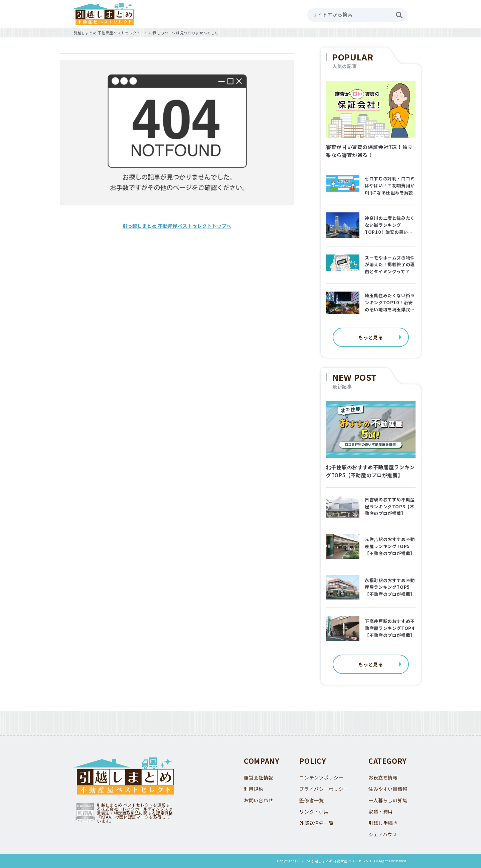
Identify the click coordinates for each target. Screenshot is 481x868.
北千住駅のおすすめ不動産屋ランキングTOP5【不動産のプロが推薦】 (370, 471)
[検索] (399, 15)
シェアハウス (383, 834)
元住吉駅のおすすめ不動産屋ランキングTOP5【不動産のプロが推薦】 (390, 546)
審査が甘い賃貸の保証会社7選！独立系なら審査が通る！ (369, 151)
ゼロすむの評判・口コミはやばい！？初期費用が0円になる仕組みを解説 (390, 186)
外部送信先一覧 (316, 823)
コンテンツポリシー (321, 777)
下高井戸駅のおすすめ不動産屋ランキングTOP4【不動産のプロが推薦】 (390, 628)
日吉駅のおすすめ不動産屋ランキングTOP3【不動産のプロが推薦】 (390, 506)
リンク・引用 (314, 812)
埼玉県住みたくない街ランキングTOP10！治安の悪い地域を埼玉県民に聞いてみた (390, 303)
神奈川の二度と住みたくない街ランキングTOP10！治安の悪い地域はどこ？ (390, 225)
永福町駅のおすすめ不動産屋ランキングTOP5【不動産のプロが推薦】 (390, 587)
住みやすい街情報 (388, 789)
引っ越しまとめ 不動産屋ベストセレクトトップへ (177, 226)
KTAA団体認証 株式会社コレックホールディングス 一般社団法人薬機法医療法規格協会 (85, 813)
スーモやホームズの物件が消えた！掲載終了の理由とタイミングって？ (390, 265)
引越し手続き (383, 823)
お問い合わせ (259, 800)
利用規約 (254, 789)
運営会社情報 (259, 777)
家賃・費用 (381, 812)
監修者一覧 (311, 800)
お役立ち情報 (383, 777)
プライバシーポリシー (324, 789)
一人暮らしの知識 (388, 800)
